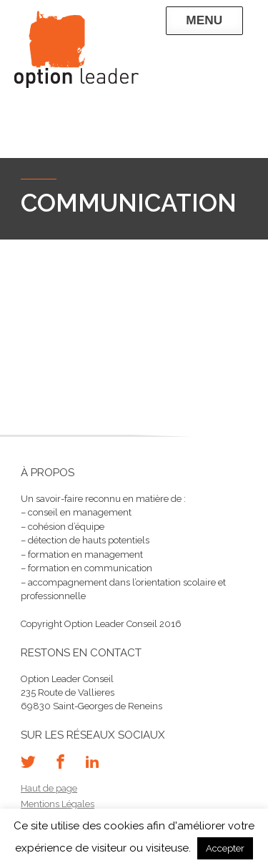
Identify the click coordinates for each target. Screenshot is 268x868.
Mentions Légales (58, 804)
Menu (204, 20)
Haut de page (49, 788)
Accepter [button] (225, 848)
